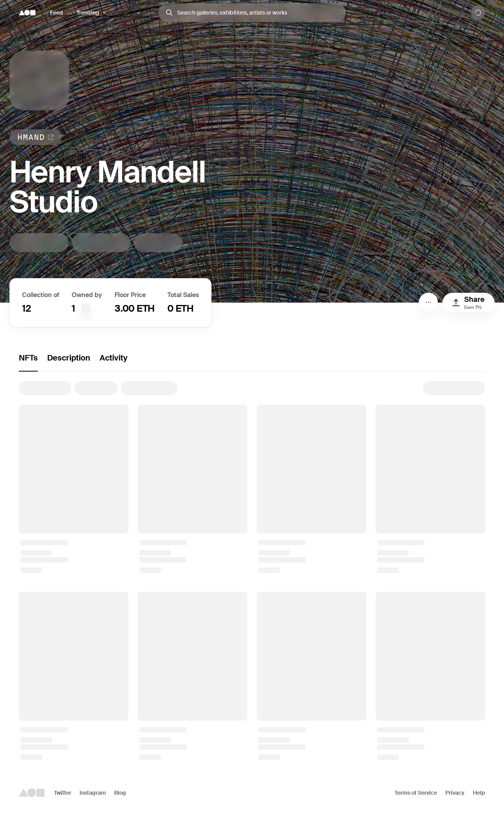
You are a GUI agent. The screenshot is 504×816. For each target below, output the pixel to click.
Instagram (93, 793)
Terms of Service (416, 793)
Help (479, 793)
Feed (57, 13)
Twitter (63, 793)
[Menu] (428, 302)
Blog (120, 793)
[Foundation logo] (27, 13)
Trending (88, 13)
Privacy (455, 793)
